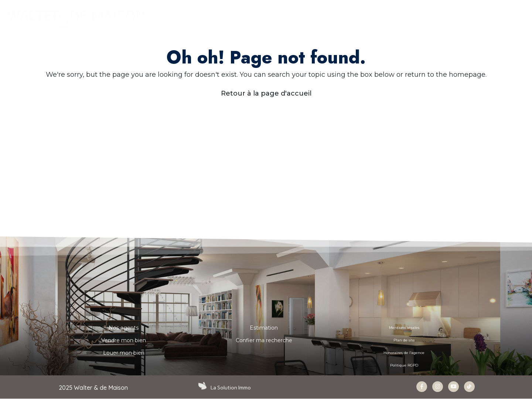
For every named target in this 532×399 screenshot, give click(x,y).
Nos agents (124, 328)
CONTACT (478, 16)
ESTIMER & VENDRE (321, 16)
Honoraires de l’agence (404, 353)
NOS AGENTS (386, 16)
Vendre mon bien (124, 340)
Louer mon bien (124, 353)
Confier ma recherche (264, 340)
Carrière (434, 16)
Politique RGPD (404, 365)
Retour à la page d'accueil (266, 93)
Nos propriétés (250, 16)
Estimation (264, 328)
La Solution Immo (231, 388)
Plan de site (404, 340)
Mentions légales (404, 328)
